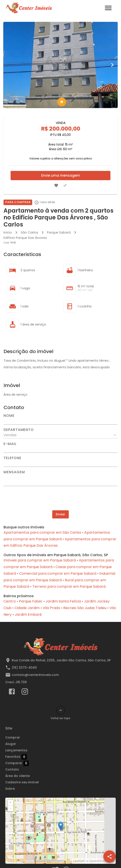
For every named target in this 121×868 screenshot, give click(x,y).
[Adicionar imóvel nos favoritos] (56, 185)
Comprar (13, 737)
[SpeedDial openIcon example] (110, 857)
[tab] (62, 102)
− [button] (11, 808)
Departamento (19, 430)
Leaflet (79, 861)
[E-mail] (60, 449)
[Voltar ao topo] (61, 710)
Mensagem (14, 472)
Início (8, 232)
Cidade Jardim (27, 608)
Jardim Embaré (28, 615)
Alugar (11, 744)
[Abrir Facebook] (12, 692)
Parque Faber (31, 601)
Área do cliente (18, 776)
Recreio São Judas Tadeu (85, 608)
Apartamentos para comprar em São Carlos (42, 532)
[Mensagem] (60, 480)
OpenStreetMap (102, 861)
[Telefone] (60, 463)
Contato (12, 769)
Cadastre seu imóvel (22, 782)
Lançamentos (16, 750)
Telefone (12, 458)
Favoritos (16, 757)
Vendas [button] (10, 435)
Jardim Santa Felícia (63, 601)
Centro (10, 601)
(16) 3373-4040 (24, 668)
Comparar (17, 763)
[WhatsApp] (11, 857)
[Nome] (60, 421)
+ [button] (10, 803)
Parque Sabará (59, 232)
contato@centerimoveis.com (35, 675)
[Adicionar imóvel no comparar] (65, 185)
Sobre (10, 789)
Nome (9, 416)
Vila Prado (51, 608)
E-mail (10, 444)
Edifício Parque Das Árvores (25, 238)
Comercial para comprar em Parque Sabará (58, 573)
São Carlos (29, 232)
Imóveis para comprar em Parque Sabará (40, 560)
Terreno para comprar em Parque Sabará (69, 586)
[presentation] (61, 498)
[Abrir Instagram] (25, 692)
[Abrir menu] (108, 8)
